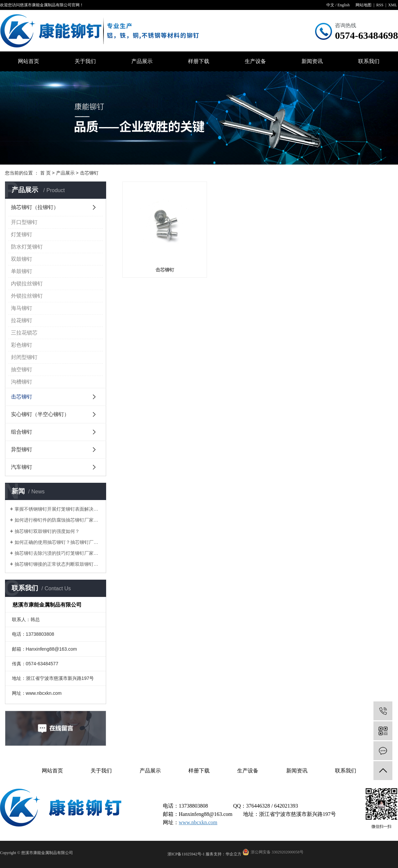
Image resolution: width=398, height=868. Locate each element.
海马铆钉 (22, 308)
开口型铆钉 (24, 222)
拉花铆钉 (22, 320)
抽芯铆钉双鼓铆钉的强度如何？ (47, 531)
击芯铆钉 (89, 173)
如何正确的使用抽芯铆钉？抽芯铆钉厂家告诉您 (58, 542)
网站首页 (29, 61)
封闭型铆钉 (24, 357)
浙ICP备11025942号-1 (186, 854)
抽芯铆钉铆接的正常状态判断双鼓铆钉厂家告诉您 (58, 564)
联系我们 (369, 61)
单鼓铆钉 (22, 271)
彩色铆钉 (22, 345)
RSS (380, 5)
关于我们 (85, 61)
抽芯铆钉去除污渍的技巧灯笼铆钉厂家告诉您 (58, 553)
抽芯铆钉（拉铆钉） (35, 207)
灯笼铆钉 (22, 234)
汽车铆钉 (22, 467)
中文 (330, 5)
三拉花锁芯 (24, 333)
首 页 (45, 173)
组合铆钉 (22, 432)
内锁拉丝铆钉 (27, 284)
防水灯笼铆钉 (27, 247)
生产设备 (255, 61)
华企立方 (233, 854)
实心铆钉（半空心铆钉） (40, 414)
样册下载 (199, 61)
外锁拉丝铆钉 (27, 296)
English (343, 5)
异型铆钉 (22, 449)
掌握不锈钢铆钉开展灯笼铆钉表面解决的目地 (58, 509)
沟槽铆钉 (22, 382)
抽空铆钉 (22, 369)
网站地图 (364, 5)
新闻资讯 (312, 61)
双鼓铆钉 (22, 259)
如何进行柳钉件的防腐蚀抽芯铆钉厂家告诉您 (58, 520)
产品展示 (142, 61)
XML (393, 5)
